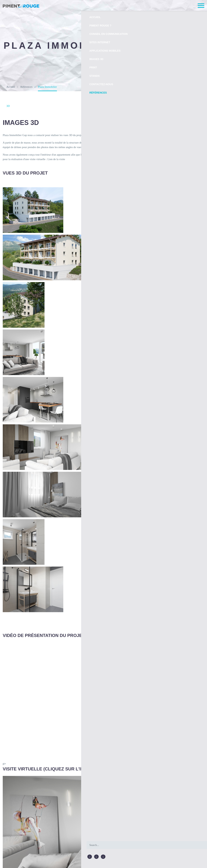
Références (26, 87)
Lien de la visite (45, 159)
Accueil (10, 87)
